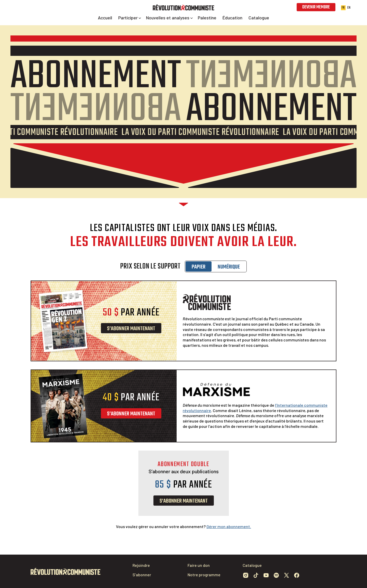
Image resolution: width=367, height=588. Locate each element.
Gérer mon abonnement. (229, 526)
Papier (199, 267)
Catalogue (252, 565)
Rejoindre (141, 565)
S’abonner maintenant (131, 329)
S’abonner (142, 575)
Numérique (229, 267)
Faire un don (199, 565)
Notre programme (204, 575)
